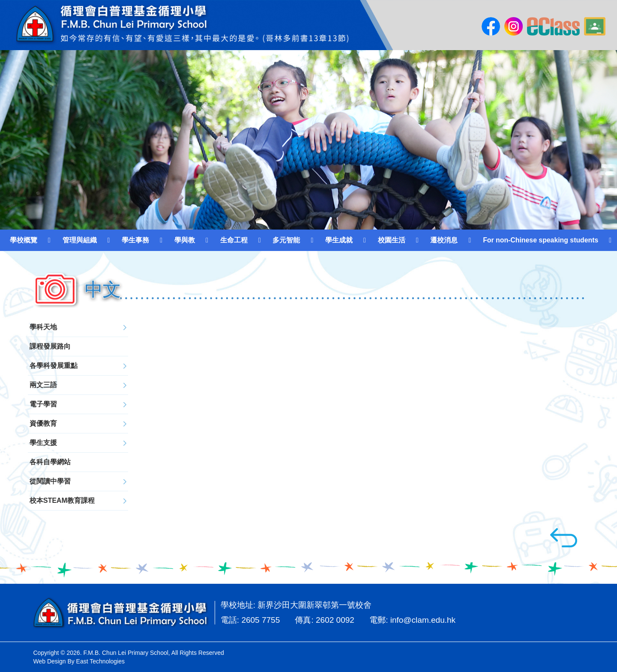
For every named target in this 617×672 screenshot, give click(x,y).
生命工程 (234, 240)
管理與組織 (80, 240)
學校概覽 (24, 240)
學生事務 (135, 240)
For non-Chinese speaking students (541, 240)
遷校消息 (444, 240)
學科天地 (27, 327)
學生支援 (27, 443)
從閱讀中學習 (34, 481)
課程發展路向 (34, 346)
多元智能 (286, 240)
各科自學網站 (34, 462)
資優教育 (27, 423)
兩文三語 (27, 385)
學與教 (185, 240)
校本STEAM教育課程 (46, 500)
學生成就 (339, 240)
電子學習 (27, 404)
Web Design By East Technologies (79, 661)
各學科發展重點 (37, 366)
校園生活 (392, 240)
